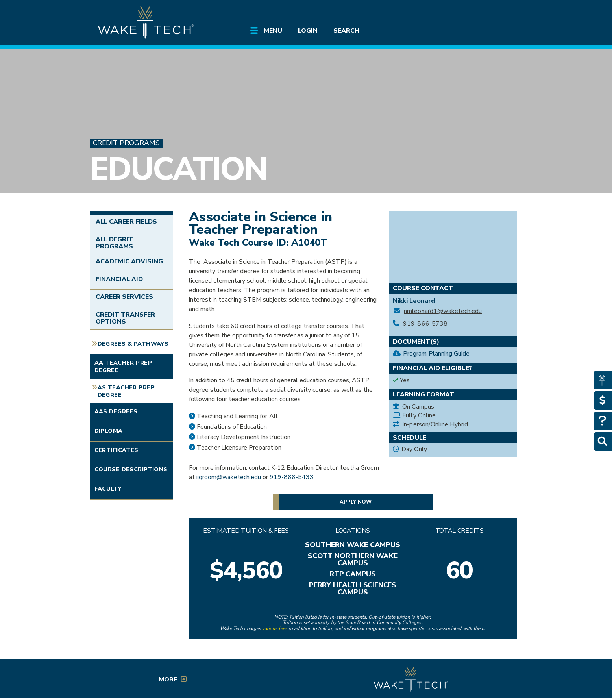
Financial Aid (119, 279)
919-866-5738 (425, 324)
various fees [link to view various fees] (275, 628)
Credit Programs (126, 143)
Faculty (108, 489)
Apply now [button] (356, 502)
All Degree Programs (115, 243)
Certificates (116, 450)
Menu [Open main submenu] (273, 31)
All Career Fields (127, 222)
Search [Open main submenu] (346, 31)
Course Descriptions (131, 469)
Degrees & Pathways (133, 344)
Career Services (125, 297)
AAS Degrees (116, 411)
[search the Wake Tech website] (477, 13)
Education (178, 169)
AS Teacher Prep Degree (126, 391)
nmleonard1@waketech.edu (443, 311)
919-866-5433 (292, 477)
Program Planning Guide (436, 354)
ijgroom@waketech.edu (229, 477)
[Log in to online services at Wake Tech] (500, 13)
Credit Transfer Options (126, 318)
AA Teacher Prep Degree (123, 366)
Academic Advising (129, 261)
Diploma (109, 431)
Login (308, 31)
